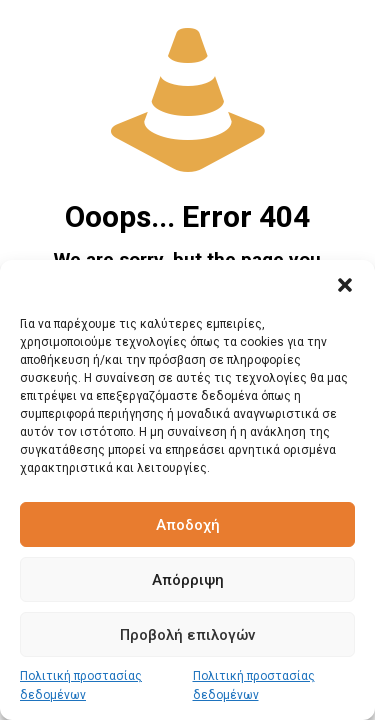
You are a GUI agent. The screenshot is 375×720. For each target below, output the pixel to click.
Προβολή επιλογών (187, 635)
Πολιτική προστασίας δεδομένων (81, 685)
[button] (345, 285)
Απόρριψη (188, 580)
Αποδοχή (188, 525)
